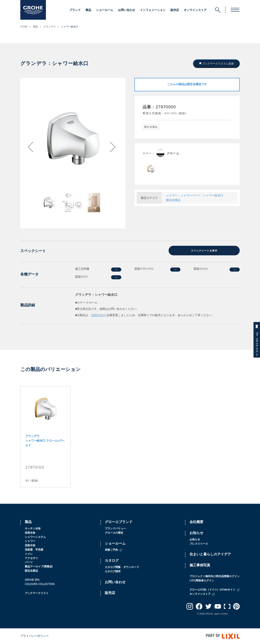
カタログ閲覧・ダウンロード (122, 567)
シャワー (30, 541)
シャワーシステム (35, 537)
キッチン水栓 (33, 529)
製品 (88, 10)
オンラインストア (195, 10)
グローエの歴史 (114, 533)
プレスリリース (199, 544)
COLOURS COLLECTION (40, 584)
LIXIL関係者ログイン (202, 581)
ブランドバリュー (115, 529)
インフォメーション (153, 10)
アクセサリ (31, 558)
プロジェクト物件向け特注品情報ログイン (215, 576)
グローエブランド (119, 522)
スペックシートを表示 (204, 251)
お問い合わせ (127, 10)
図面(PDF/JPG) (144, 269)
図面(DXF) (82, 277)
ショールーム (105, 10)
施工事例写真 (200, 565)
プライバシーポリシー (35, 636)
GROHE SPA (32, 580)
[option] (73, 139)
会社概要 (196, 522)
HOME (24, 27)
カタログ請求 (113, 571)
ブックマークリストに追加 (218, 64)
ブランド (75, 10)
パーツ (29, 562)
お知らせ (196, 533)
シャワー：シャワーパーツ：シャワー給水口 (195, 196)
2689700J (97, 315)
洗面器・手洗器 (34, 550)
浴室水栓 (30, 533)
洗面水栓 (30, 546)
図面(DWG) (201, 269)
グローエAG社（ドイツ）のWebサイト (212, 590)
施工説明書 (82, 269)
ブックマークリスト (257, 342)
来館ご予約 (111, 550)
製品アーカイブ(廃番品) (39, 567)
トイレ (29, 554)
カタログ (112, 561)
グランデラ (50, 27)
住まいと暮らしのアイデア (210, 554)
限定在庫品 (173, 200)
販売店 (175, 10)
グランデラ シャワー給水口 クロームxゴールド (45, 441)
